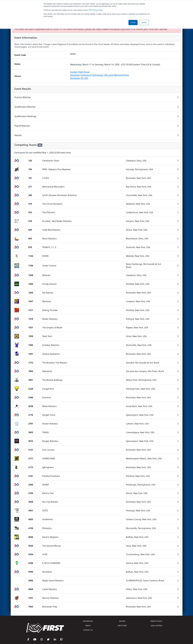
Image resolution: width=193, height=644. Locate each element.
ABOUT (88, 626)
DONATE (122, 621)
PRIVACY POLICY (156, 621)
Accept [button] (133, 23)
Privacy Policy (95, 10)
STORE (122, 626)
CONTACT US (88, 630)
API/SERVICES (88, 621)
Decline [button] (144, 23)
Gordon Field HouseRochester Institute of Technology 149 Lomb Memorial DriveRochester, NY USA (99, 75)
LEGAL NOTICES (156, 626)
